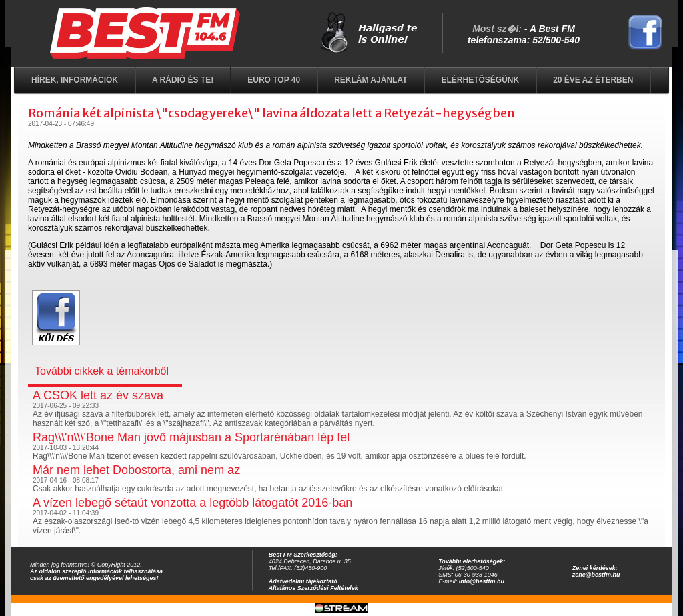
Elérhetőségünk (480, 80)
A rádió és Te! (183, 80)
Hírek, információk (75, 80)
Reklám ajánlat (371, 80)
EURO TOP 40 (274, 80)
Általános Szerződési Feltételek (313, 588)
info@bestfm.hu (482, 581)
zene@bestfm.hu (596, 575)
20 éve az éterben (593, 80)
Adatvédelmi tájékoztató (303, 581)
